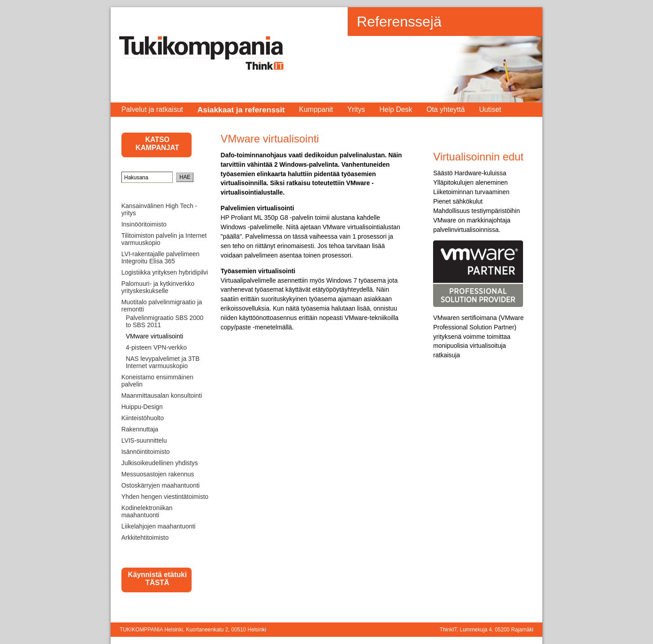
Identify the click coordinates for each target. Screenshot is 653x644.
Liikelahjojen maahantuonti (159, 526)
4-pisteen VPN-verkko (156, 347)
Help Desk (396, 109)
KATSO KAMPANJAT (157, 144)
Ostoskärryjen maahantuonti (161, 485)
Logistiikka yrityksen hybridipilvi (165, 272)
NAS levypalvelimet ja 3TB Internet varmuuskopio (163, 362)
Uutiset (490, 109)
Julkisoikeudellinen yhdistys (160, 463)
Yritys (356, 109)
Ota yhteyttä (445, 109)
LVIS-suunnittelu (144, 440)
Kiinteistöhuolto (143, 418)
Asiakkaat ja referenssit (241, 110)
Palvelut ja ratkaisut (152, 109)
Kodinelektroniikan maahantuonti (147, 511)
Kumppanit (316, 109)
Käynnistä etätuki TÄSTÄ (157, 579)
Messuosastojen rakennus (158, 474)
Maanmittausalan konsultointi (162, 395)
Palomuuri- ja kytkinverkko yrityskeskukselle (158, 287)
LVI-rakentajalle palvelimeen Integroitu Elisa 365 (161, 258)
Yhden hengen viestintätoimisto (165, 497)
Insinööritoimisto (144, 224)
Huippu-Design (142, 407)
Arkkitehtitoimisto (145, 537)
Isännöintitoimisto (146, 452)
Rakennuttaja (140, 429)
